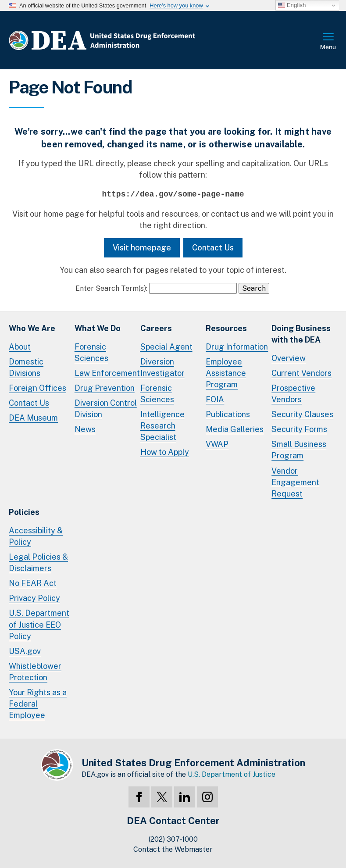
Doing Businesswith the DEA (301, 334)
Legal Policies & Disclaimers (38, 563)
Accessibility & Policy (36, 536)
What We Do (98, 328)
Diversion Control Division (106, 409)
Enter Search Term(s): (111, 288)
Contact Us (213, 248)
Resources (226, 328)
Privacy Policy (34, 598)
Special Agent (166, 347)
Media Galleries (235, 429)
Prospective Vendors (293, 394)
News (85, 429)
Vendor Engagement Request (295, 482)
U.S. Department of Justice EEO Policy (39, 624)
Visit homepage (142, 248)
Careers (156, 328)
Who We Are (32, 328)
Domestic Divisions (26, 367)
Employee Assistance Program (226, 373)
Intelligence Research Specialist (162, 426)
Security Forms (299, 429)
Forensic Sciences (91, 352)
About (20, 347)
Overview (289, 358)
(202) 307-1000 (173, 839)
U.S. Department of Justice (232, 774)
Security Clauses (302, 414)
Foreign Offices (37, 388)
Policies (24, 512)
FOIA (215, 399)
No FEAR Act (33, 583)
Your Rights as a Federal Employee (38, 704)
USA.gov (25, 651)
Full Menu (328, 42)
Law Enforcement (107, 373)
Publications (228, 414)
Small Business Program (299, 450)
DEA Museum (33, 418)
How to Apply (165, 452)
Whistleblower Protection (35, 672)
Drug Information (237, 347)
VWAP (217, 444)
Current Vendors (301, 373)
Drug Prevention (105, 388)
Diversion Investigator (162, 367)
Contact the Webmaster (173, 849)
